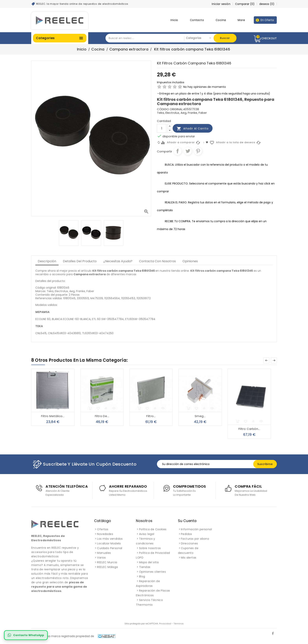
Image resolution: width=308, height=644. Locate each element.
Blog (142, 576)
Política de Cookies (153, 529)
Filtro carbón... (249, 429)
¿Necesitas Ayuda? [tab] (118, 261)
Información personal (196, 529)
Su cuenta (187, 521)
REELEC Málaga (107, 567)
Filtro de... (102, 416)
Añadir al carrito (193, 129)
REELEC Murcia (107, 562)
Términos (179, 624)
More (241, 20)
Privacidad (165, 624)
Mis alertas (189, 558)
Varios (101, 558)
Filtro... (151, 416)
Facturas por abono (195, 539)
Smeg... (200, 416)
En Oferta (267, 20)
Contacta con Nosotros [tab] (157, 261)
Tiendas (145, 567)
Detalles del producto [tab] (80, 261)
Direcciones (189, 543)
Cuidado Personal (110, 548)
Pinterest (198, 151)
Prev (266, 360)
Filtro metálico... (53, 416)
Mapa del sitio (149, 562)
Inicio (174, 20)
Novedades (105, 534)
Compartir (178, 151)
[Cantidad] (162, 128)
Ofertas (103, 529)
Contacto (197, 20)
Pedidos (187, 534)
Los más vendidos (110, 539)
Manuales (104, 553)
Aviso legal (147, 534)
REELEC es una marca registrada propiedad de (73, 636)
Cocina (221, 20)
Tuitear (188, 151)
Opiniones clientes (152, 572)
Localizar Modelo (109, 543)
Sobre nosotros (150, 548)
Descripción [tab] (47, 261)
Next (274, 360)
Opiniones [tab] (190, 261)
